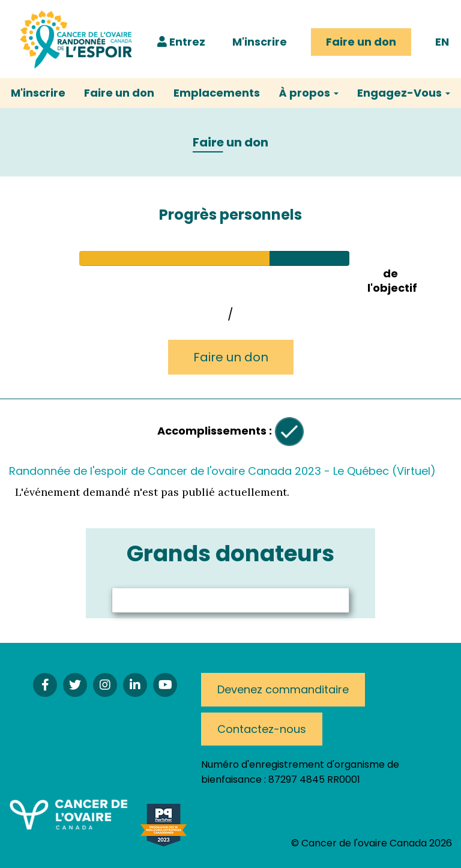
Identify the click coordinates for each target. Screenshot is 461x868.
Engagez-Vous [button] (404, 93)
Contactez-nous (262, 729)
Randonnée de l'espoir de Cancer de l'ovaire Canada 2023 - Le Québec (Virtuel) (222, 471)
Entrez (181, 42)
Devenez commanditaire (283, 689)
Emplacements (217, 93)
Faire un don (361, 42)
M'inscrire (260, 42)
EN (442, 42)
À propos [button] (309, 93)
